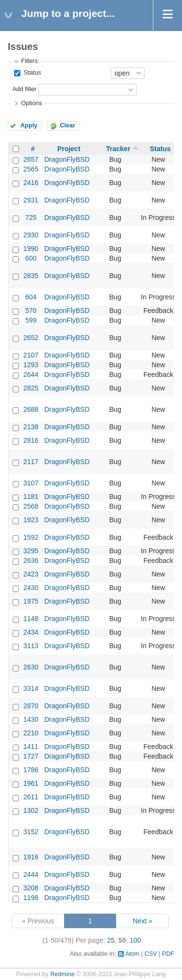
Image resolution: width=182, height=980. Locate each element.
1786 (31, 770)
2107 (31, 355)
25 (111, 940)
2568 (31, 506)
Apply (29, 125)
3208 (31, 888)
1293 (31, 365)
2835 (31, 276)
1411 (31, 747)
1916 (31, 857)
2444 (31, 874)
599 (31, 320)
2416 (31, 183)
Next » (143, 921)
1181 (31, 497)
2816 (31, 440)
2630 (31, 667)
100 (135, 940)
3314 (31, 688)
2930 (31, 235)
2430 (31, 588)
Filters (29, 61)
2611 (31, 797)
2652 (31, 338)
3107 (31, 483)
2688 (31, 409)
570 (31, 311)
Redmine (62, 974)
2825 (31, 388)
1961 (31, 783)
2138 (31, 427)
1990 (31, 249)
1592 (31, 537)
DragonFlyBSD (67, 159)
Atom (132, 954)
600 (31, 258)
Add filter (24, 89)
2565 (31, 169)
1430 (31, 719)
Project (69, 149)
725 (31, 218)
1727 (31, 756)
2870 (31, 706)
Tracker (118, 149)
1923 (31, 520)
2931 (31, 200)
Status (31, 73)
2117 (31, 462)
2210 (31, 733)
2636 (31, 560)
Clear (67, 125)
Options (31, 103)
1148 (31, 619)
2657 (31, 159)
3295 (31, 551)
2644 (31, 374)
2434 (31, 632)
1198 (31, 898)
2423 (31, 574)
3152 (31, 832)
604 (31, 297)
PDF (168, 954)
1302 (31, 810)
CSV (151, 954)
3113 (31, 646)
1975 (31, 601)
